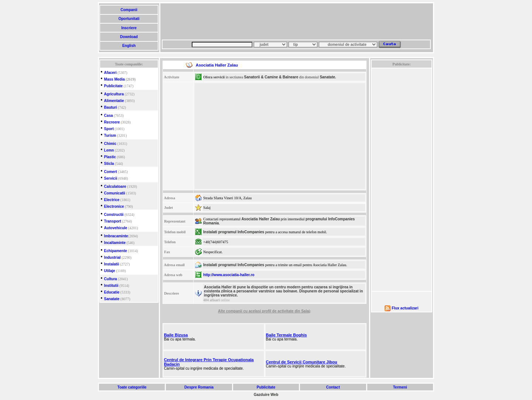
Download (129, 37)
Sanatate (112, 299)
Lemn (109, 150)
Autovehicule (116, 228)
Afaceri (110, 73)
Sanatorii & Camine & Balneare (271, 77)
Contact (333, 387)
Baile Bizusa (176, 335)
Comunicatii (115, 193)
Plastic (110, 157)
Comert (111, 172)
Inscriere (129, 28)
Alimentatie (114, 101)
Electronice (114, 206)
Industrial (112, 257)
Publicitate (114, 86)
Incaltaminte (115, 243)
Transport (113, 221)
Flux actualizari (405, 308)
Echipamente (116, 251)
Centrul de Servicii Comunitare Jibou (302, 362)
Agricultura (114, 94)
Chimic (110, 144)
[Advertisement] (296, 21)
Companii (129, 10)
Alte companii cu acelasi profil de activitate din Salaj (264, 311)
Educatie (112, 292)
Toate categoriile (132, 387)
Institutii (111, 286)
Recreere (112, 122)
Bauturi (111, 107)
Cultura (111, 279)
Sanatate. (328, 77)
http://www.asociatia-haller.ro (229, 275)
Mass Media (115, 79)
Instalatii (112, 264)
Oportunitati (129, 19)
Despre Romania (199, 387)
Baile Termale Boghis (287, 335)
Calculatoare (115, 187)
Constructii (114, 215)
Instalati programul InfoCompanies (234, 232)
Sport (109, 129)
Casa (109, 116)
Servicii (111, 178)
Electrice (112, 200)
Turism (110, 135)
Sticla (109, 164)
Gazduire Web (266, 395)
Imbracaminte (116, 236)
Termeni (400, 387)
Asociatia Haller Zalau (260, 219)
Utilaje (110, 271)
